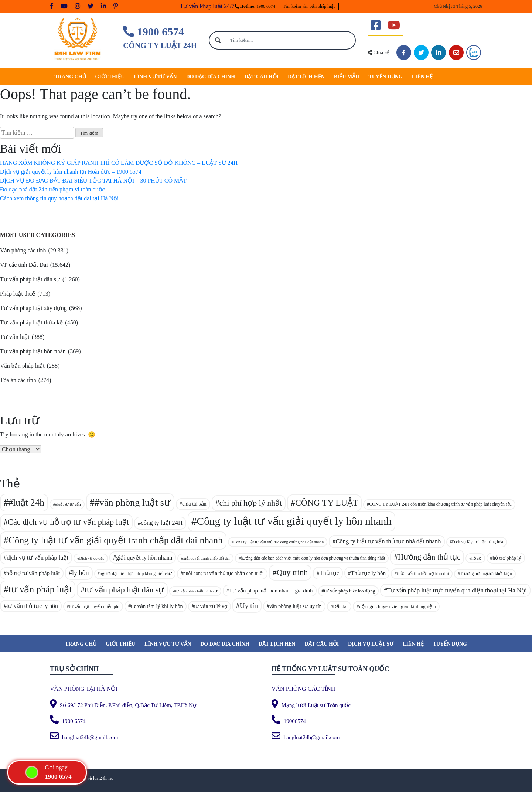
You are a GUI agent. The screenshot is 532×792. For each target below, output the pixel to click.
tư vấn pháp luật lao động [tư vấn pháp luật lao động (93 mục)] (349, 591)
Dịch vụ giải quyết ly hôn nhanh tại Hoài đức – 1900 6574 (71, 172)
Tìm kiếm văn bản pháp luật (309, 6)
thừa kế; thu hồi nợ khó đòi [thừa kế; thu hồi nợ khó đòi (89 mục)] (423, 574)
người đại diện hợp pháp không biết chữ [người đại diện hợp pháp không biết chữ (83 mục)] (136, 574)
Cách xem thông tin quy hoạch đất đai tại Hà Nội (59, 198)
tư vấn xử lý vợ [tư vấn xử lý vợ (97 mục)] (211, 606)
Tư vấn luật (15, 337)
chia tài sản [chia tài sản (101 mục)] (194, 504)
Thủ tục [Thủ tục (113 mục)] (329, 573)
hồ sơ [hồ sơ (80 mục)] (476, 558)
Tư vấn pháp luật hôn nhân (33, 351)
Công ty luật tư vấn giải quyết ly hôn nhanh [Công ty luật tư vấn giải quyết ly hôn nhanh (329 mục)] (294, 521)
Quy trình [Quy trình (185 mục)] (292, 572)
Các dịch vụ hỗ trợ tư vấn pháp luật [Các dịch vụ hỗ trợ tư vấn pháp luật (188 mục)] (68, 522)
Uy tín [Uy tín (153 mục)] (249, 606)
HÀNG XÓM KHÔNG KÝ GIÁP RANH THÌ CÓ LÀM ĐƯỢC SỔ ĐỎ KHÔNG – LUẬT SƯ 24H (119, 163)
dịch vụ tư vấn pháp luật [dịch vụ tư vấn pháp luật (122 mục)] (37, 558)
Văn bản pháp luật (22, 366)
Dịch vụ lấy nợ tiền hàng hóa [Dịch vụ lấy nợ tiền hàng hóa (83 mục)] (477, 542)
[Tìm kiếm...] (291, 40)
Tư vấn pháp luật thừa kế (31, 322)
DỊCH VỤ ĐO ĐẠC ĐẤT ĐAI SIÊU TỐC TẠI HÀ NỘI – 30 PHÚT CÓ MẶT (93, 181)
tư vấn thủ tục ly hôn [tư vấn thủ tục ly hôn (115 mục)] (32, 606)
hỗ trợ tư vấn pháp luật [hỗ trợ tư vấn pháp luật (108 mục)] (33, 573)
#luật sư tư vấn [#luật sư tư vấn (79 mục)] (68, 504)
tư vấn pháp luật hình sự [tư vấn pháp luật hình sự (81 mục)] (196, 591)
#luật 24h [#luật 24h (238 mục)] (26, 502)
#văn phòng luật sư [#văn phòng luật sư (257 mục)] (133, 502)
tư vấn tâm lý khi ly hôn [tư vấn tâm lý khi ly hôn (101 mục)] (157, 606)
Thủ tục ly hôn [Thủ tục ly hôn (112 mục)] (368, 573)
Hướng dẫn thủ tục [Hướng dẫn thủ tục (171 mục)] (429, 557)
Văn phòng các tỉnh (23, 250)
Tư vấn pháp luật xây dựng (33, 308)
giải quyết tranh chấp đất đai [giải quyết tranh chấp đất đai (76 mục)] (207, 558)
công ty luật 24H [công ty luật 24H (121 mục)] (162, 523)
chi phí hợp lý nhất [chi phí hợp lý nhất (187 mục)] (251, 503)
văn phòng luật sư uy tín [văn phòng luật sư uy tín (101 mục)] (296, 606)
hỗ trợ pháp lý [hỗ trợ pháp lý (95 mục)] (507, 558)
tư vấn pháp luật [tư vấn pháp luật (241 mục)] (40, 589)
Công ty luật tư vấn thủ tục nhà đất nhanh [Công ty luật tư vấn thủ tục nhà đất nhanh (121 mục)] (388, 541)
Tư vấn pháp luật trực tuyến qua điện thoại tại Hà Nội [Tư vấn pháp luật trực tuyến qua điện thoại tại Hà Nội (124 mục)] (457, 590)
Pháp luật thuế (18, 294)
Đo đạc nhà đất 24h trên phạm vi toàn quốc (52, 189)
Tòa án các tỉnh (18, 380)
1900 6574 (154, 32)
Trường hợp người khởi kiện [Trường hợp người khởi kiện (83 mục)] (486, 574)
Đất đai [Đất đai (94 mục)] (340, 606)
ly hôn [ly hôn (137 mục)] (81, 573)
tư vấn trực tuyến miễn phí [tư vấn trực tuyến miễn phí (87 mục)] (94, 606)
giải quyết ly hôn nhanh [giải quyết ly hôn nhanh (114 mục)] (144, 558)
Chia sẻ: (379, 53)
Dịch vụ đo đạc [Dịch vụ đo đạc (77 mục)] (92, 558)
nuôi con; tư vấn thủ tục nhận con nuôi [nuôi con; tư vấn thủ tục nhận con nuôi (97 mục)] (224, 573)
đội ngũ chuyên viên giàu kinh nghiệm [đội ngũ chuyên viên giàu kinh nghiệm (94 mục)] (398, 606)
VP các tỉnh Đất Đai (24, 265)
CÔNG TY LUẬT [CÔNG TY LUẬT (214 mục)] (327, 503)
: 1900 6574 (255, 6)
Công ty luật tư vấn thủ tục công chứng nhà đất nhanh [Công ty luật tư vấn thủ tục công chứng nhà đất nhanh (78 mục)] (279, 542)
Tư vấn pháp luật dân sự (30, 279)
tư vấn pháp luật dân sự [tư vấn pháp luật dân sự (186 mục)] (124, 590)
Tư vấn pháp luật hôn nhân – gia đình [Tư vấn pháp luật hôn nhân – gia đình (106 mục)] (271, 591)
